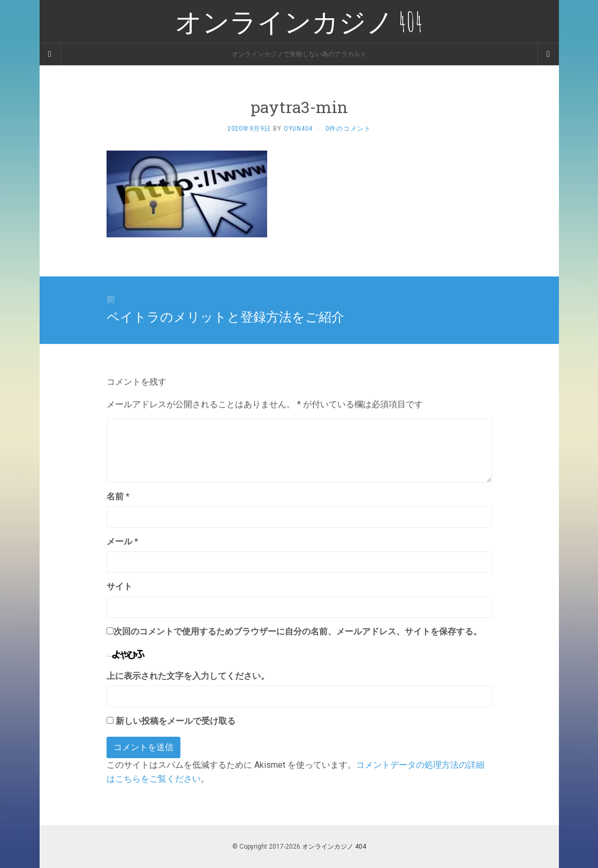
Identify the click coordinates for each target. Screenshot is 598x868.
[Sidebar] (50, 54)
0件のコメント (348, 129)
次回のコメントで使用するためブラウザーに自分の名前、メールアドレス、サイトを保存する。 (298, 631)
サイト (119, 586)
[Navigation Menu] (548, 54)
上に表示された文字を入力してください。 (188, 676)
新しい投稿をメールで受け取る (176, 721)
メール (122, 541)
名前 (118, 496)
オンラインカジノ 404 (334, 847)
